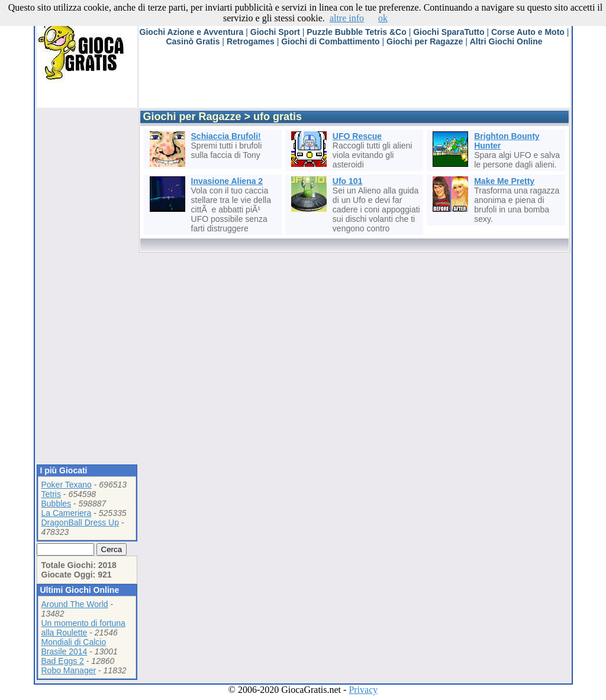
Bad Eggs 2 (63, 661)
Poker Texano (67, 485)
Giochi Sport (275, 32)
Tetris (51, 494)
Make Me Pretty (504, 181)
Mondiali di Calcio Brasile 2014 (74, 647)
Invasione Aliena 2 (227, 181)
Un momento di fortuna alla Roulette (83, 628)
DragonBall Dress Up (80, 522)
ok (383, 18)
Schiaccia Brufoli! (226, 136)
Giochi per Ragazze (425, 41)
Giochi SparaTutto (449, 32)
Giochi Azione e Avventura (192, 32)
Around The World (75, 604)
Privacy (363, 690)
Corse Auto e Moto (528, 32)
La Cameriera (67, 513)
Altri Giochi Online (506, 41)
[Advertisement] (354, 81)
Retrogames (251, 41)
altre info (347, 18)
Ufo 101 (348, 181)
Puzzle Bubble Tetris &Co (357, 32)
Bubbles (57, 504)
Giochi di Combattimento (330, 41)
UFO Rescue (357, 136)
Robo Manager (69, 670)
